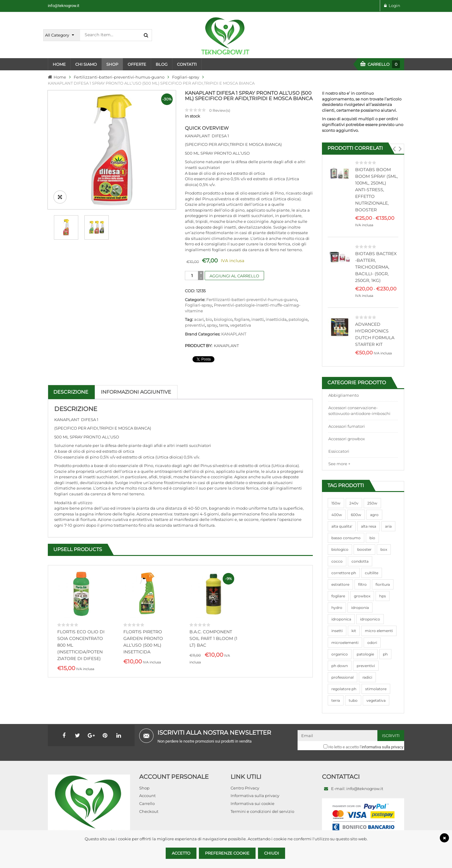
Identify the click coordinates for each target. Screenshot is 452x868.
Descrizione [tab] (71, 392)
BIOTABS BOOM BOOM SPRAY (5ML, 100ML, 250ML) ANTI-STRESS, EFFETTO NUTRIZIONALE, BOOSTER (376, 190)
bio (209, 319)
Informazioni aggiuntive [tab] (136, 392)
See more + (339, 464)
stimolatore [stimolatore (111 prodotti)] (376, 689)
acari (199, 319)
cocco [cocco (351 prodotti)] (337, 561)
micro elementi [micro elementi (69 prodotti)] (379, 631)
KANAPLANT (234, 334)
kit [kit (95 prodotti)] (354, 631)
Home (60, 77)
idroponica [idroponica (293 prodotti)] (341, 619)
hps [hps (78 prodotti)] (383, 596)
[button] (394, 149)
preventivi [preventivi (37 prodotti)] (366, 666)
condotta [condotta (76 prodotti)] (360, 561)
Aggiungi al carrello (234, 276)
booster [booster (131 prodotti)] (364, 549)
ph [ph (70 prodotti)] (385, 654)
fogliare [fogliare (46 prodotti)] (338, 596)
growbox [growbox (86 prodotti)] (362, 596)
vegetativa (240, 325)
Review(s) (220, 110)
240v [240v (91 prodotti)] (354, 503)
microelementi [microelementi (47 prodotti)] (345, 643)
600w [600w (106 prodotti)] (356, 515)
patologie (298, 319)
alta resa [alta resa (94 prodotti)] (369, 526)
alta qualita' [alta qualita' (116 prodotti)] (342, 526)
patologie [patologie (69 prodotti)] (365, 654)
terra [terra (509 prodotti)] (336, 700)
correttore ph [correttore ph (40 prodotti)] (344, 573)
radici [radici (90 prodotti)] (367, 677)
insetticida (276, 319)
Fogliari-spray (186, 77)
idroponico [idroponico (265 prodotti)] (370, 619)
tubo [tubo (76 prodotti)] (353, 700)
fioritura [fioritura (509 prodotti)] (383, 584)
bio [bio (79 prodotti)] (372, 538)
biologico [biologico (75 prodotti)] (340, 549)
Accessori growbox (347, 439)
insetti (258, 319)
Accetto (181, 853)
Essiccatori (339, 451)
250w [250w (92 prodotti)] (372, 503)
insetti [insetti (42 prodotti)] (337, 631)
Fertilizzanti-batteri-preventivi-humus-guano (119, 77)
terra (224, 325)
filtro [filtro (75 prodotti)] (362, 584)
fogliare (242, 319)
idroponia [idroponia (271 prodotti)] (360, 608)
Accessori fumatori (347, 426)
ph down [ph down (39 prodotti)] (340, 666)
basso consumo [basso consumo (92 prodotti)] (346, 538)
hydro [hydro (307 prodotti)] (337, 608)
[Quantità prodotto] (192, 276)
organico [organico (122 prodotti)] (340, 654)
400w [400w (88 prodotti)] (337, 515)
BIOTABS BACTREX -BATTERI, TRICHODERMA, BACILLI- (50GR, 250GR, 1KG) (376, 267)
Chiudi (272, 853)
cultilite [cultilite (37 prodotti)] (372, 573)
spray (212, 325)
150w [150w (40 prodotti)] (336, 503)
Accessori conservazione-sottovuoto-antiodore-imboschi (359, 411)
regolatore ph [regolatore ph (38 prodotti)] (344, 689)
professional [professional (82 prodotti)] (343, 677)
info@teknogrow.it (64, 6)
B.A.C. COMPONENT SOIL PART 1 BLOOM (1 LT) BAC (213, 638)
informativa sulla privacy (382, 747)
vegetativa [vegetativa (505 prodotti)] (376, 700)
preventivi (195, 325)
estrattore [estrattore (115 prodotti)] (340, 584)
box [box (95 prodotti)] (384, 549)
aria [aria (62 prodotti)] (388, 526)
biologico (223, 319)
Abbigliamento (344, 395)
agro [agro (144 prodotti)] (374, 515)
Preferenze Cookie (227, 853)
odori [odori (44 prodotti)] (372, 643)
